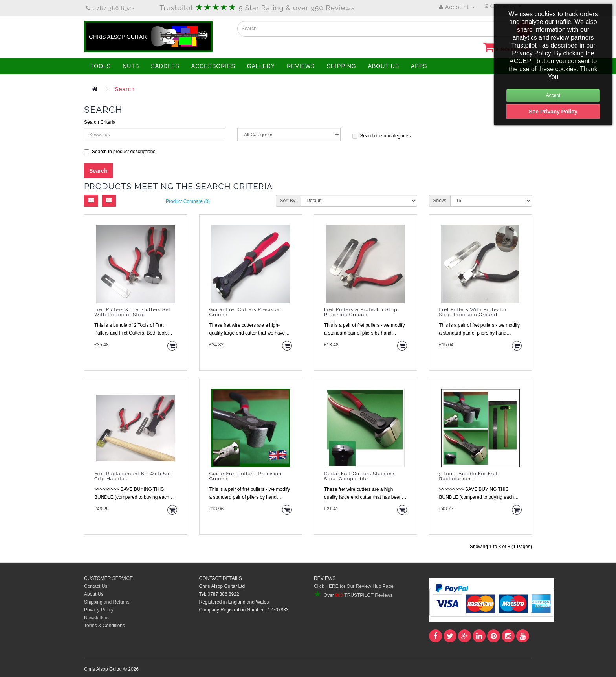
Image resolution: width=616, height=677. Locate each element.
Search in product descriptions (120, 152)
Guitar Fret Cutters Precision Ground (245, 312)
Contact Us (96, 586)
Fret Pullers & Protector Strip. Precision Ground (361, 312)
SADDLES (165, 66)
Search (125, 89)
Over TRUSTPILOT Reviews (353, 595)
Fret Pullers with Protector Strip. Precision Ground (473, 312)
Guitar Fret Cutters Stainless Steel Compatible (360, 476)
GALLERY (261, 66)
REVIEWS (301, 66)
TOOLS (101, 66)
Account (457, 7)
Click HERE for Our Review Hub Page (354, 586)
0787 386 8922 (110, 8)
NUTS (131, 66)
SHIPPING (342, 66)
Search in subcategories (382, 136)
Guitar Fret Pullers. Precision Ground (246, 476)
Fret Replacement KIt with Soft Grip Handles (134, 476)
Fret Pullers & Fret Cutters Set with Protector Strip (132, 312)
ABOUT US (384, 66)
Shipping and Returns (107, 602)
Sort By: (289, 201)
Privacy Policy (99, 610)
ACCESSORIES (213, 66)
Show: (440, 201)
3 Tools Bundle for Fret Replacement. (469, 476)
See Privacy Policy (553, 112)
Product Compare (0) (188, 201)
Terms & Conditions (104, 626)
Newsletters (96, 618)
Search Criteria (100, 122)
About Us (94, 594)
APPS (419, 66)
